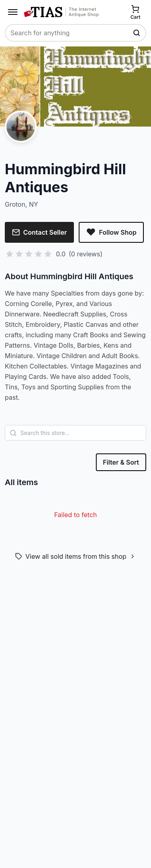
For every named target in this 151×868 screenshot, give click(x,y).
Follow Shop (111, 232)
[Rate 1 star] (10, 254)
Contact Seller (39, 232)
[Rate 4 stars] (38, 254)
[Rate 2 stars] (19, 254)
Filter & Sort (121, 462)
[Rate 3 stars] (29, 254)
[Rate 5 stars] (48, 254)
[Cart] (135, 12)
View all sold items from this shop (76, 556)
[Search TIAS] (137, 33)
